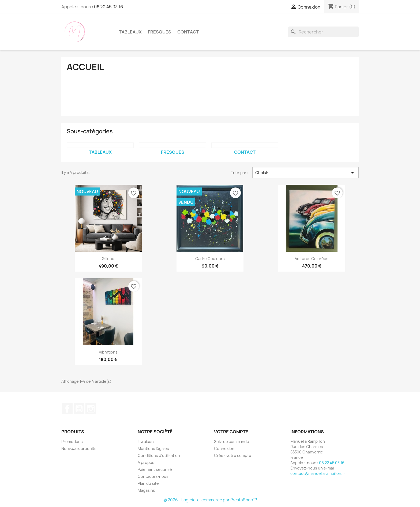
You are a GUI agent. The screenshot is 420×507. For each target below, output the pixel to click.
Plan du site (148, 483)
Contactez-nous (153, 476)
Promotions (72, 442)
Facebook (67, 409)
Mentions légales (153, 448)
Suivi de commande (232, 442)
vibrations (108, 352)
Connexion (224, 448)
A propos (146, 462)
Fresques (160, 32)
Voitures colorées (312, 259)
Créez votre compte (233, 455)
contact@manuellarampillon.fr (318, 473)
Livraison (146, 442)
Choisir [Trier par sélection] (306, 173)
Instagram (91, 409)
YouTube (79, 409)
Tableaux (130, 32)
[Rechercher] (323, 32)
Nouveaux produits (79, 448)
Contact (188, 32)
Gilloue (108, 259)
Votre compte (231, 432)
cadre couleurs (210, 259)
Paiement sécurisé (155, 469)
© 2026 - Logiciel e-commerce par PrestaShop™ (210, 500)
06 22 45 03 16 (108, 7)
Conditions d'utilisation (159, 455)
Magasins (146, 490)
